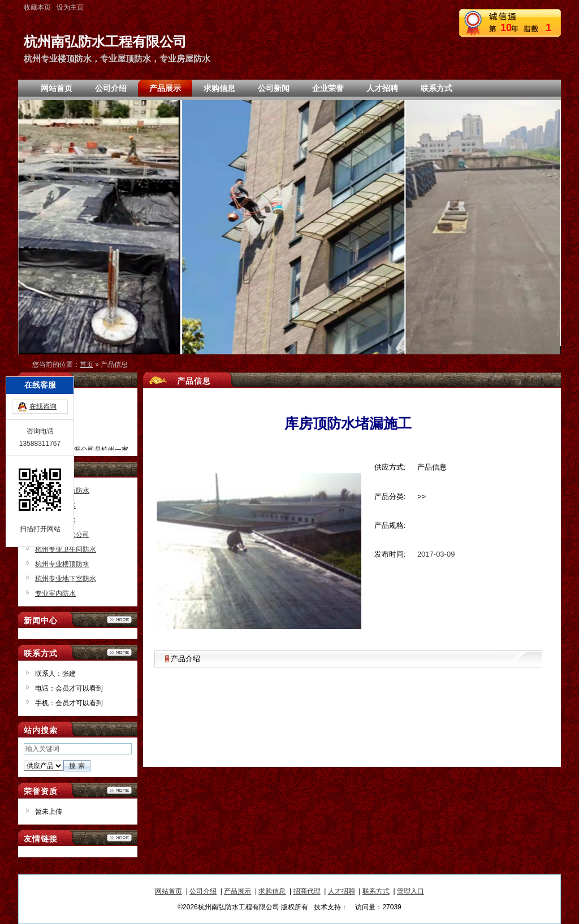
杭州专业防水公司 (62, 535)
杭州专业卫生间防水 (66, 549)
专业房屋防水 (55, 520)
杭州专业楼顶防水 (62, 564)
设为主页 (70, 7)
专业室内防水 (55, 593)
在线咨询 (43, 358)
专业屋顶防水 (55, 505)
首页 (87, 365)
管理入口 (411, 891)
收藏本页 (37, 7)
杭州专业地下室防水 (66, 579)
